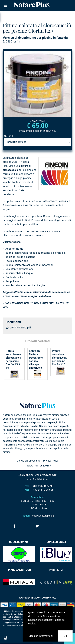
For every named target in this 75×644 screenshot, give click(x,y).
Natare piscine (32, 5)
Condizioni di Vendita (28, 461)
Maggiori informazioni (41, 636)
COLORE (9, 136)
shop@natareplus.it (43, 516)
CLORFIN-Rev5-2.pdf (19, 328)
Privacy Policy (51, 461)
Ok (65, 636)
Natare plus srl (38, 406)
